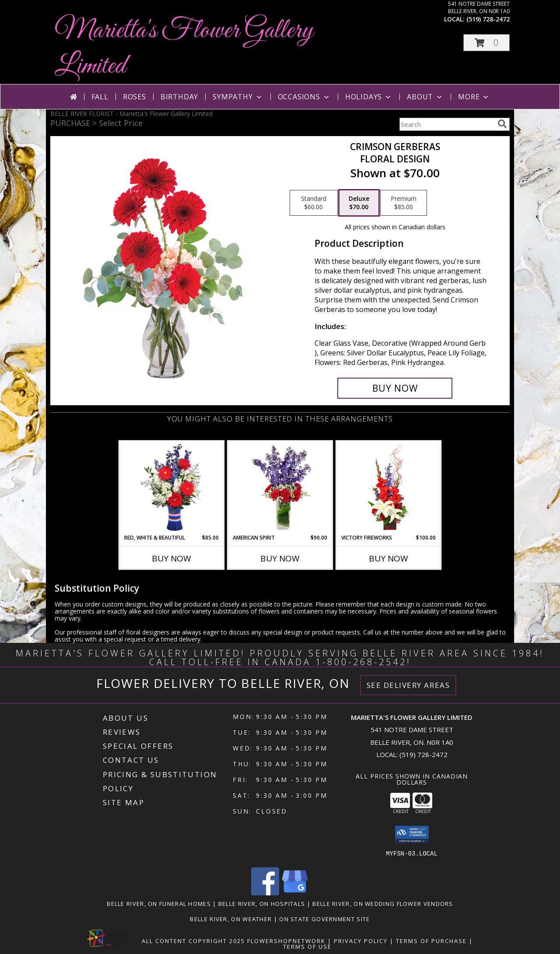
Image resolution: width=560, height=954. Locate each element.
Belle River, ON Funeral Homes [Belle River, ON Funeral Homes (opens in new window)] (159, 904)
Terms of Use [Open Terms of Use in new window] (307, 947)
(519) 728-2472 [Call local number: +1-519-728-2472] (488, 19)
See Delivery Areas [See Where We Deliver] (408, 685)
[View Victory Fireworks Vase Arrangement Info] (389, 488)
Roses (135, 97)
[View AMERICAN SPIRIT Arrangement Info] (280, 488)
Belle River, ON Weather (231, 919)
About (425, 97)
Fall (100, 97)
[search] (502, 124)
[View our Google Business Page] (295, 893)
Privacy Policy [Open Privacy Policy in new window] (361, 941)
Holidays (369, 97)
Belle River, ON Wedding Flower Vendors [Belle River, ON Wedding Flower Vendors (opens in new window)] (383, 904)
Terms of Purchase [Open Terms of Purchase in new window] (431, 941)
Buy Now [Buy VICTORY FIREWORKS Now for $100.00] (388, 558)
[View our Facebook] (265, 893)
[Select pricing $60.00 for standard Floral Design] (314, 203)
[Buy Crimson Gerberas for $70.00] (395, 388)
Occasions (304, 97)
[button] (486, 43)
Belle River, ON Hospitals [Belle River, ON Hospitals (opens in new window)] (262, 904)
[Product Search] (447, 124)
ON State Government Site (324, 919)
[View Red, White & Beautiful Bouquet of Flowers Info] (172, 488)
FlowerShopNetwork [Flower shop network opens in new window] (286, 941)
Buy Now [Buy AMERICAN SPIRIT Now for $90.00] (280, 558)
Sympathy (238, 97)
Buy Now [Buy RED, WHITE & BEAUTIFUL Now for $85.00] (171, 558)
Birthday (179, 97)
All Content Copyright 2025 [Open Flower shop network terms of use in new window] (193, 941)
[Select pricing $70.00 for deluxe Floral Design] (359, 203)
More (474, 97)
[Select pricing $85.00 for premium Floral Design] (404, 203)
